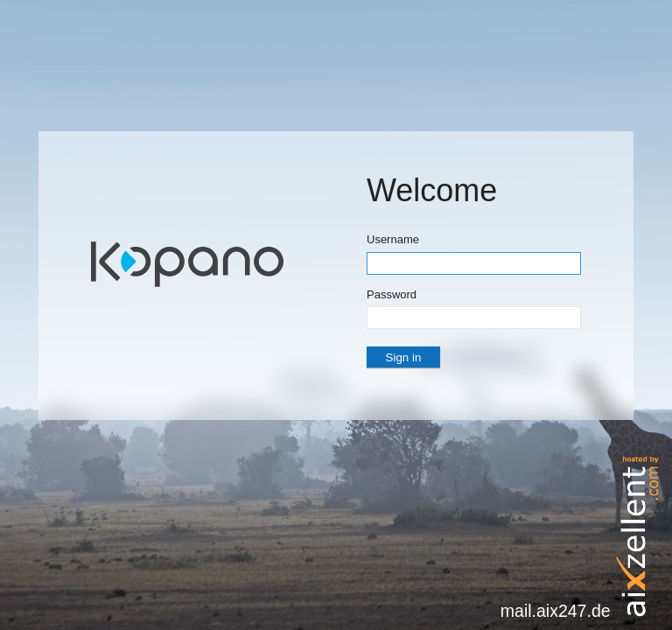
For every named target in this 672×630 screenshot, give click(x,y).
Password (392, 294)
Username (393, 239)
